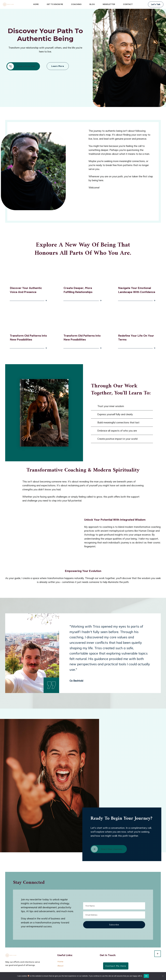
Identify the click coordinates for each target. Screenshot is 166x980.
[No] (163, 976)
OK (146, 976)
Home (60, 957)
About (60, 962)
